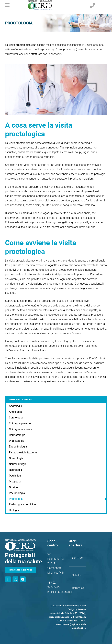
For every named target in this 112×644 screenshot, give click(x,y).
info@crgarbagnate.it (60, 592)
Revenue (82, 609)
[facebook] (8, 579)
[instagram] (15, 579)
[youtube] (23, 579)
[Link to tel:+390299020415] (98, 5)
